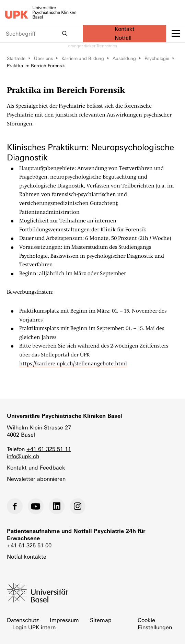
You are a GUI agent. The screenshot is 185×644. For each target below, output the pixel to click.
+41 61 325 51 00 (29, 545)
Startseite (16, 58)
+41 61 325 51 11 (49, 449)
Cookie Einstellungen (155, 624)
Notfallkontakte (27, 557)
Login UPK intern (34, 627)
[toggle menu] (176, 34)
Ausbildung (124, 58)
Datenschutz (23, 620)
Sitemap (101, 620)
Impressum (64, 620)
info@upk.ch (23, 456)
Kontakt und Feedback (36, 468)
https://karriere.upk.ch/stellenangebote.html (73, 364)
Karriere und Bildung (83, 58)
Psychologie (157, 58)
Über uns (43, 58)
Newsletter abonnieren (36, 479)
